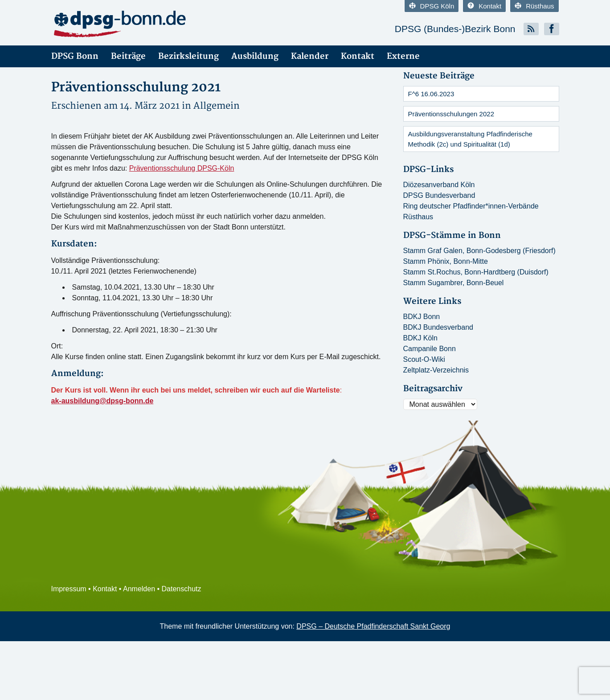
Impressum (69, 589)
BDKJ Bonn (422, 317)
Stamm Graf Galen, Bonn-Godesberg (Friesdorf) (479, 251)
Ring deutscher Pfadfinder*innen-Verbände (471, 206)
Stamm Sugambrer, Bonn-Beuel (454, 283)
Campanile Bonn (430, 349)
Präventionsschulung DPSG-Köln (182, 168)
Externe (403, 56)
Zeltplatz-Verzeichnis (436, 370)
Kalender (310, 56)
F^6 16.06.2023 (431, 94)
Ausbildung (255, 56)
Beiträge (128, 56)
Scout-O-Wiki (424, 359)
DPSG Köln (432, 6)
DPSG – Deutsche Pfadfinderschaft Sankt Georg (373, 626)
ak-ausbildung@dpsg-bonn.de (102, 401)
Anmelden (139, 589)
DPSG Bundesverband (439, 195)
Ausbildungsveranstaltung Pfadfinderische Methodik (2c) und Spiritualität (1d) (470, 139)
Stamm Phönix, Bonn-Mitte (446, 261)
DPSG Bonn (75, 56)
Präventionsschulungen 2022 (451, 114)
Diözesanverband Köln (439, 185)
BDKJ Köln (420, 338)
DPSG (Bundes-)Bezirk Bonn (455, 29)
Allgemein (217, 106)
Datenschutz (182, 589)
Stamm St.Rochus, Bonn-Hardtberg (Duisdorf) (476, 272)
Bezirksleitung (188, 56)
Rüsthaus (534, 6)
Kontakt (484, 6)
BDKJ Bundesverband (438, 327)
